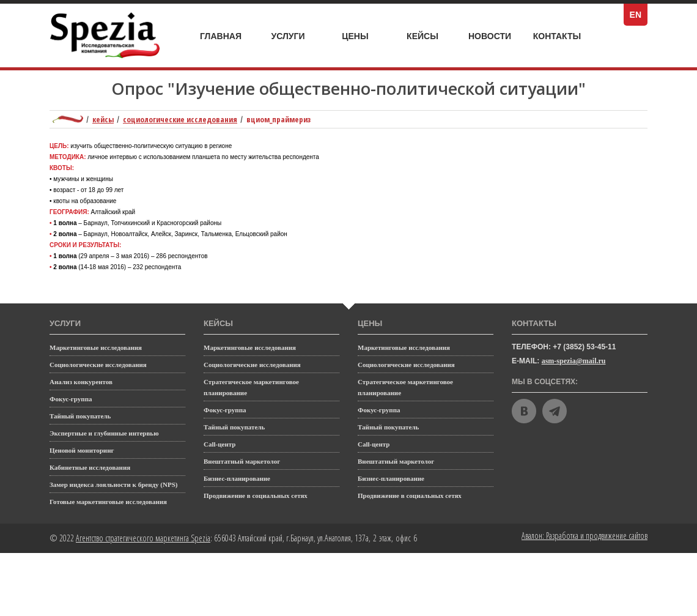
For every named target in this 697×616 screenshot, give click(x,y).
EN (639, 15)
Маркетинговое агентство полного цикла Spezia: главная (68, 119)
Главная (221, 36)
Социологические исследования (180, 119)
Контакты (557, 36)
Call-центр (219, 444)
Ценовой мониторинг (82, 450)
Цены (364, 36)
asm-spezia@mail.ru (574, 361)
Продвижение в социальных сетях (256, 495)
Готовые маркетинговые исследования (108, 502)
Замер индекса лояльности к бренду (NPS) (113, 484)
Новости (490, 36)
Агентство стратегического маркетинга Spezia (143, 538)
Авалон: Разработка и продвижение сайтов (585, 536)
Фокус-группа (71, 399)
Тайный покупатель (80, 416)
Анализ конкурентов (81, 382)
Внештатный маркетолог (242, 461)
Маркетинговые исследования (96, 347)
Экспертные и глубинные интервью (104, 433)
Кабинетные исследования (90, 467)
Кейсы (430, 36)
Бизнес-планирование (237, 478)
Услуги (295, 33)
